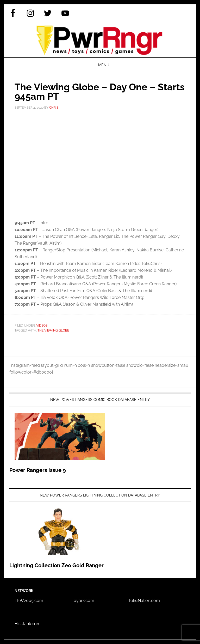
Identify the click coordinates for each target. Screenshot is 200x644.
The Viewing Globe (53, 330)
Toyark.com (83, 601)
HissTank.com (28, 624)
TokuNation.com (144, 601)
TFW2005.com (29, 601)
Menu (104, 65)
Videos (42, 326)
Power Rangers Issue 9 (38, 470)
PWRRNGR (100, 40)
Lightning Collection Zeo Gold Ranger (57, 565)
